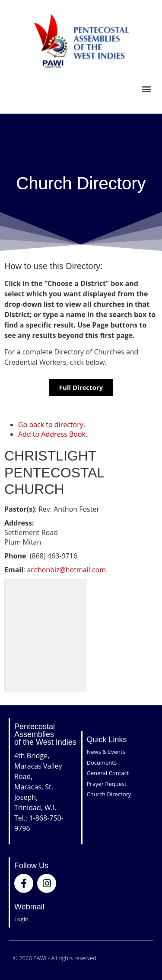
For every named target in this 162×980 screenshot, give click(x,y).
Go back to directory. (52, 425)
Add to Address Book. (53, 434)
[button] (146, 89)
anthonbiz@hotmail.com (66, 570)
